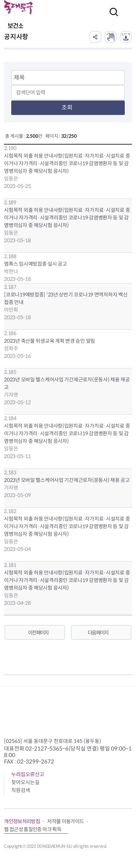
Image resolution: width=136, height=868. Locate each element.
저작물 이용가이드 (65, 821)
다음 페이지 (98, 633)
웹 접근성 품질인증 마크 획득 (33, 829)
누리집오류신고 (28, 774)
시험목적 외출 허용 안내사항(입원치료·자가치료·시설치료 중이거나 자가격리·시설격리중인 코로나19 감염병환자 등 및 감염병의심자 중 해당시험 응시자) (67, 163)
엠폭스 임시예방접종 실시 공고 (36, 264)
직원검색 (21, 790)
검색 (112, 17)
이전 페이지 (38, 633)
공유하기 (95, 37)
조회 (67, 108)
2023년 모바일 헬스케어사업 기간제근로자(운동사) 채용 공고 (67, 480)
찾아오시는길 (25, 782)
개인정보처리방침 (22, 821)
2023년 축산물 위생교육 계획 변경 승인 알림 (50, 341)
